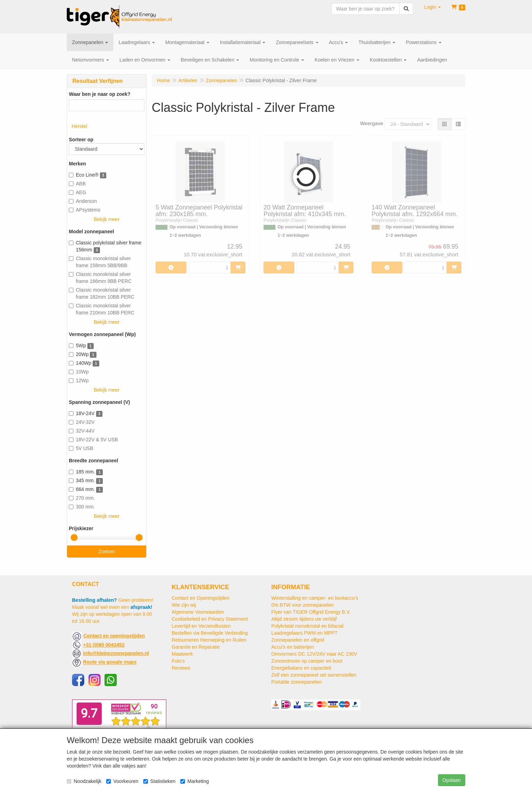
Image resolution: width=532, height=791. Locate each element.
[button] (432, 7)
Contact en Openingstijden (200, 598)
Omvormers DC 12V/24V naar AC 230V (314, 654)
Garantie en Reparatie (196, 647)
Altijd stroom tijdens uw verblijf (304, 619)
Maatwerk (182, 654)
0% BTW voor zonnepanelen (302, 605)
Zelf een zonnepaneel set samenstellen (314, 675)
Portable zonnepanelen (296, 682)
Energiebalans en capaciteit (301, 668)
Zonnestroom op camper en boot (307, 661)
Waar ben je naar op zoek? (100, 94)
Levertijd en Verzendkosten (201, 626)
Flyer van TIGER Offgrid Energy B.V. (311, 612)
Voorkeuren (122, 781)
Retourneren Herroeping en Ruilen (209, 640)
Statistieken (159, 781)
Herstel (79, 126)
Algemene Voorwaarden (198, 612)
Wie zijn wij (184, 605)
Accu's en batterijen (293, 647)
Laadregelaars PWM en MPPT (304, 633)
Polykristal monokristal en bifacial (307, 626)
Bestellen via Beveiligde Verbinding (210, 633)
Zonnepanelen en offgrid (298, 640)
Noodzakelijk (84, 781)
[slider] (74, 537)
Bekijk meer (106, 219)
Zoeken (107, 551)
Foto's (178, 661)
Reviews (181, 668)
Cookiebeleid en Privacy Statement (210, 619)
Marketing (195, 781)
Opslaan (452, 780)
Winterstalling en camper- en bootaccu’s (315, 598)
